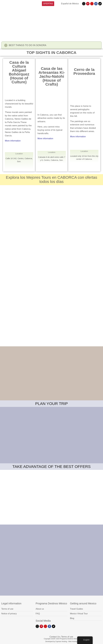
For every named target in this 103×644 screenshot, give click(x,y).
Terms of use (67, 637)
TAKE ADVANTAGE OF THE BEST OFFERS (52, 467)
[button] (52, 46)
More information (22, 141)
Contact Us (55, 637)
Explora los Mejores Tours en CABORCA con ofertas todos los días (51, 179)
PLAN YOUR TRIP (52, 404)
